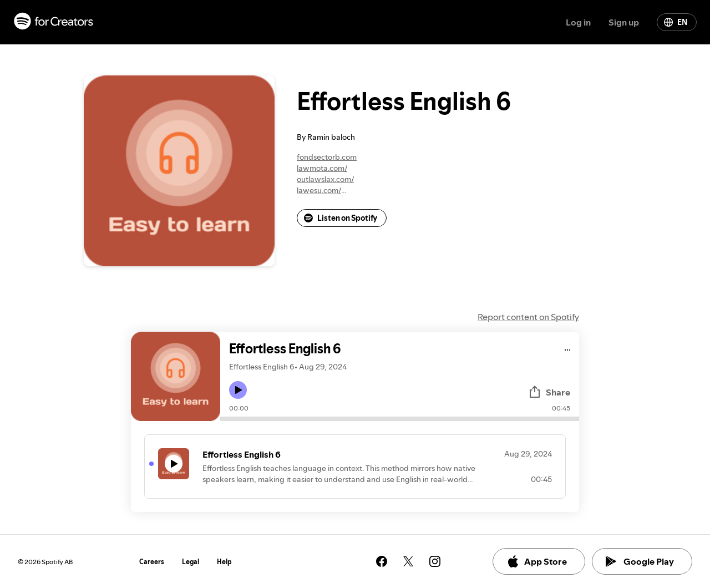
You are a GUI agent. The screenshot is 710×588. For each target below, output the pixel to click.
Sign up (624, 22)
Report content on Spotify (528, 317)
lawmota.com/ (322, 168)
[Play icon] (238, 390)
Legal (191, 562)
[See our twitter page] (408, 561)
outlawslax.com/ (325, 179)
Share (549, 392)
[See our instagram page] (435, 561)
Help (224, 562)
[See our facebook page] (382, 561)
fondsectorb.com (327, 157)
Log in (578, 22)
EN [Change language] (676, 22)
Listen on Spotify (341, 218)
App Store (537, 561)
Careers (152, 562)
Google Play (640, 561)
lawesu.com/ (319, 190)
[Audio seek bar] (400, 419)
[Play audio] (568, 348)
